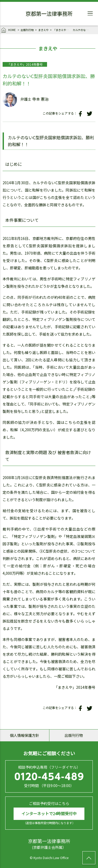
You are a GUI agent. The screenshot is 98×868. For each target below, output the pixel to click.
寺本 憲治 (40, 99)
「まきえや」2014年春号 (62, 30)
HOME (9, 30)
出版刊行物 (27, 30)
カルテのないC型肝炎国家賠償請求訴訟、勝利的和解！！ (82, 30)
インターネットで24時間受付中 (49, 813)
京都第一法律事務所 (49, 14)
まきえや (43, 30)
